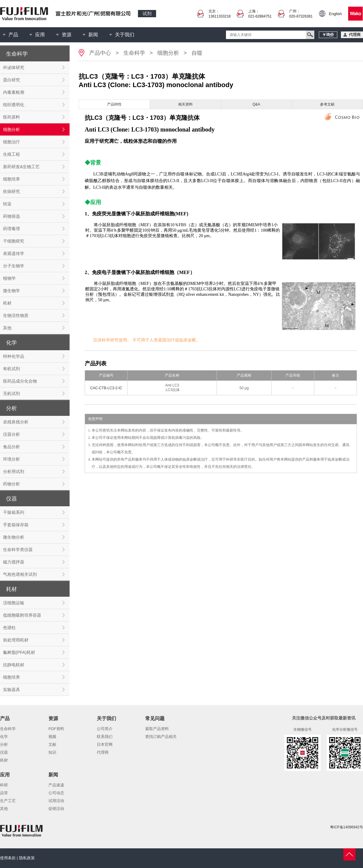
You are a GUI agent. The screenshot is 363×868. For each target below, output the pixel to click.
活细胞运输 (14, 603)
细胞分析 (11, 129)
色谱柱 (9, 628)
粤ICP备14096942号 (347, 827)
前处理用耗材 (16, 640)
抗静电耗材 (14, 665)
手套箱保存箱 (16, 525)
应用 (40, 35)
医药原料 (11, 117)
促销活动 (56, 809)
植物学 (9, 278)
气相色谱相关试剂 (20, 574)
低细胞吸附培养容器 (22, 615)
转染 (7, 204)
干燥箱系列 (14, 512)
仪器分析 (11, 434)
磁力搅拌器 (14, 562)
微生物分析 (14, 537)
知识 (52, 752)
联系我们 (105, 737)
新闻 (93, 35)
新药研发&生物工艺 (21, 167)
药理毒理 (11, 229)
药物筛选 (11, 216)
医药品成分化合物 (20, 381)
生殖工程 (11, 154)
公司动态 (56, 793)
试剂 (147, 13)
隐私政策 (27, 858)
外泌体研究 (14, 67)
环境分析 (11, 459)
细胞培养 (11, 179)
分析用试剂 (14, 472)
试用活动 (56, 801)
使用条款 (8, 858)
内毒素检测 (14, 92)
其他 (7, 328)
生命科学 (134, 53)
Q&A (256, 104)
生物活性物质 (16, 315)
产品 (13, 35)
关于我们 (125, 35)
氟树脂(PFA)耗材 (19, 652)
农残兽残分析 (16, 422)
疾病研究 (11, 191)
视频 (52, 737)
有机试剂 (11, 369)
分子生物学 (14, 266)
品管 (4, 793)
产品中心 (100, 53)
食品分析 (11, 447)
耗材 (7, 303)
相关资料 (185, 104)
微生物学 (11, 291)
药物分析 (11, 484)
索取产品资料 (157, 729)
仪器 (4, 752)
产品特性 (114, 104)
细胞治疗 (11, 142)
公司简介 (105, 729)
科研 (4, 785)
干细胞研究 (14, 241)
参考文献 (327, 104)
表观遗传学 (14, 253)
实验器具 (11, 690)
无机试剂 (11, 393)
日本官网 (105, 744)
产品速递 (56, 785)
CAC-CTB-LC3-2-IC (106, 388)
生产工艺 (8, 801)
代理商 (103, 752)
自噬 (197, 53)
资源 (67, 35)
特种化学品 (14, 356)
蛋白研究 (11, 80)
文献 (52, 744)
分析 (4, 744)
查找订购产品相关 (161, 737)
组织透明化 (14, 105)
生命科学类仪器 (18, 550)
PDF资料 (56, 729)
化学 (4, 737)
